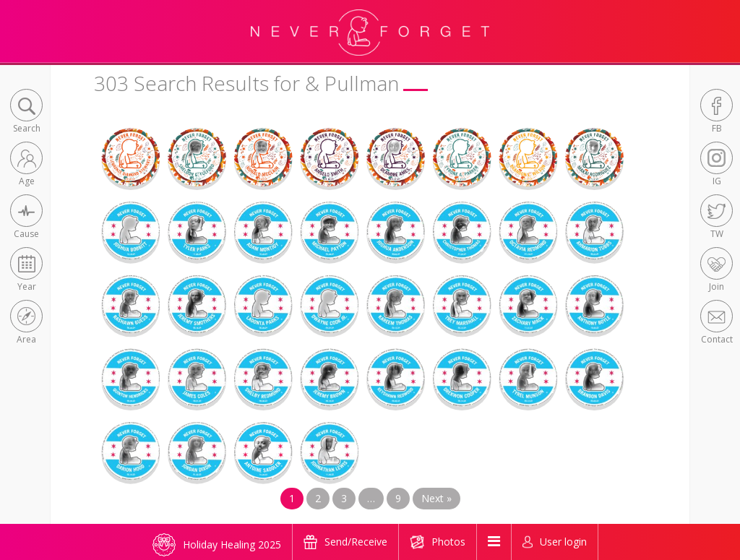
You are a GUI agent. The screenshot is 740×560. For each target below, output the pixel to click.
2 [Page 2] (318, 498)
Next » (436, 498)
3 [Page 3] (344, 498)
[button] (26, 112)
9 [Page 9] (398, 498)
